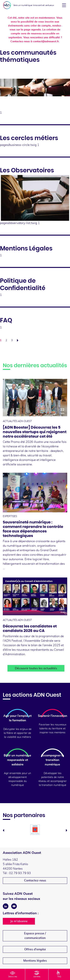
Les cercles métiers (29, 138)
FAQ (6, 320)
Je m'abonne (19, 921)
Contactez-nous (35, 880)
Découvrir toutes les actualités (36, 668)
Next (67, 830)
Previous (3, 830)
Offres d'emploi (35, 949)
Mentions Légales (26, 249)
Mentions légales (35, 961)
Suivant (19, 340)
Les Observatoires (27, 170)
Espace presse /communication (35, 936)
